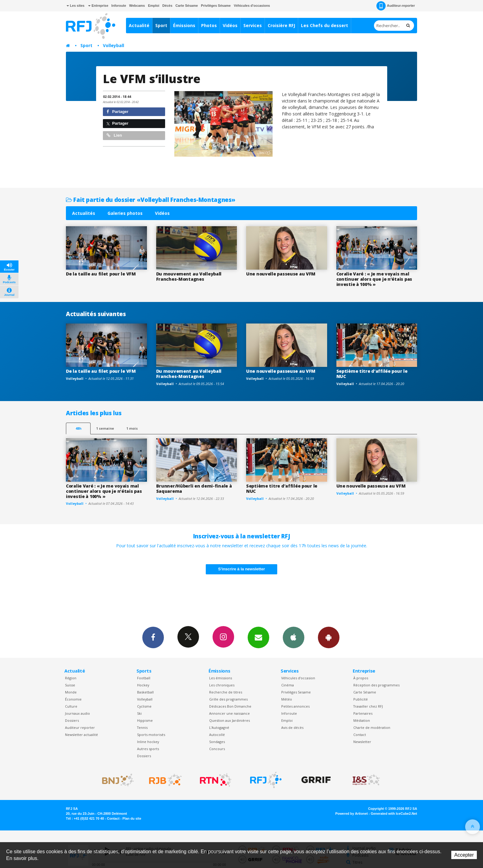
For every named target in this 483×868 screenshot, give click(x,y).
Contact (360, 735)
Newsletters (258, 637)
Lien (114, 135)
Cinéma (288, 685)
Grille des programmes (228, 699)
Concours (217, 749)
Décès (167, 6)
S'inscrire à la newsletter (241, 569)
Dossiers (72, 720)
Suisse (70, 685)
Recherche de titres (226, 692)
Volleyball (114, 45)
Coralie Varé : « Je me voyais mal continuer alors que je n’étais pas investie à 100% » (374, 279)
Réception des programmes (376, 685)
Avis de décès (292, 727)
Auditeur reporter (80, 727)
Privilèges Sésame (216, 6)
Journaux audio (77, 713)
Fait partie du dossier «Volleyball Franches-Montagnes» (151, 200)
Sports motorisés (151, 735)
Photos (209, 25)
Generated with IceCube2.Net (394, 814)
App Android (329, 637)
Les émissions (221, 678)
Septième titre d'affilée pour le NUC (372, 374)
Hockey (143, 685)
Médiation (362, 720)
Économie (73, 699)
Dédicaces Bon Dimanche (230, 706)
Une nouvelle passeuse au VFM (281, 274)
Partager (118, 112)
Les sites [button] (75, 6)
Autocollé (217, 735)
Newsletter (362, 742)
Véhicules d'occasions (252, 6)
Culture (71, 706)
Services (253, 25)
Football (144, 678)
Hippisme (145, 720)
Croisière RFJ (281, 25)
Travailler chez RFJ (368, 706)
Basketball (145, 692)
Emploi (154, 6)
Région (71, 678)
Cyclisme (144, 706)
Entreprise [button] (98, 6)
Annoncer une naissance (229, 713)
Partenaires (363, 713)
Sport (161, 25)
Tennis (142, 727)
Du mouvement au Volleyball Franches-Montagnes (189, 276)
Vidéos (230, 25)
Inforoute (119, 6)
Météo (287, 699)
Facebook (153, 637)
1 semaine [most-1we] (105, 428)
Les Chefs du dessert (325, 25)
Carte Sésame (187, 6)
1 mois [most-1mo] (132, 428)
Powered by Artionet (352, 814)
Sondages (217, 742)
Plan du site (132, 818)
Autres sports (148, 749)
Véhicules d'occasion (298, 678)
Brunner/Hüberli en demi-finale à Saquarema (194, 488)
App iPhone (294, 637)
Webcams (137, 6)
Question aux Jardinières (229, 720)
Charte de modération (372, 727)
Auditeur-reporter (396, 6)
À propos (361, 678)
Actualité (139, 25)
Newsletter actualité (81, 735)
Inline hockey (148, 742)
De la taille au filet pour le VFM (101, 274)
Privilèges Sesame (296, 692)
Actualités (84, 213)
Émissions (184, 25)
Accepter (464, 855)
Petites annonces (295, 706)
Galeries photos (125, 213)
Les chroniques (222, 685)
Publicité (361, 699)
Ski (139, 713)
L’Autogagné (219, 727)
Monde (71, 692)
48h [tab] (78, 428)
